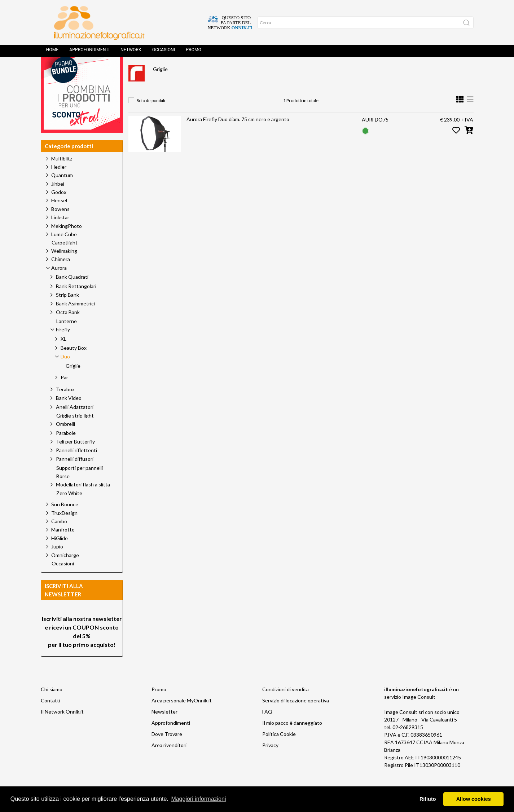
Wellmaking (64, 267)
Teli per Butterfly (75, 458)
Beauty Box (74, 364)
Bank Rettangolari (76, 302)
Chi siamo (52, 705)
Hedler (59, 183)
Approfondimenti (89, 52)
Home (52, 52)
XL (63, 355)
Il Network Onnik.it (62, 728)
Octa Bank (68, 328)
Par (64, 394)
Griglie (160, 85)
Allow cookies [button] (474, 799)
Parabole (66, 449)
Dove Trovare (167, 750)
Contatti (50, 717)
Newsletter (164, 728)
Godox (59, 208)
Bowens (60, 225)
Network (131, 52)
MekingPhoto (67, 242)
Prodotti (168, 70)
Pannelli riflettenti (76, 466)
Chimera (61, 275)
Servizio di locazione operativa (296, 717)
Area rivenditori (169, 761)
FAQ (267, 728)
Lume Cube (64, 250)
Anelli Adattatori (75, 423)
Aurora (201, 70)
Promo (194, 52)
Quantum (62, 191)
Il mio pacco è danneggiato (292, 739)
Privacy (270, 761)
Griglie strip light (75, 432)
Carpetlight (65, 259)
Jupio (57, 563)
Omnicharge (65, 571)
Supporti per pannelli (80, 484)
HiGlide (60, 554)
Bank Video (69, 414)
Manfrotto (63, 546)
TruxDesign (64, 529)
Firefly (232, 70)
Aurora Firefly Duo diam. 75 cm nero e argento (238, 135)
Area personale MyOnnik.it (182, 717)
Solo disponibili (151, 117)
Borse (63, 493)
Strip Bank (67, 311)
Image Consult (419, 713)
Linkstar (60, 233)
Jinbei (58, 200)
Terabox (65, 405)
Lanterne (67, 337)
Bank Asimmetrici (75, 320)
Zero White (69, 509)
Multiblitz (62, 175)
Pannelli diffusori (75, 475)
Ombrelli (65, 440)
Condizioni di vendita (285, 705)
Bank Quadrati (72, 293)
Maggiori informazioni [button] (198, 799)
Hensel (59, 217)
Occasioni (164, 52)
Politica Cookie (279, 750)
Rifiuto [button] (428, 799)
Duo (260, 70)
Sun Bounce (65, 520)
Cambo (59, 537)
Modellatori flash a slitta (83, 501)
